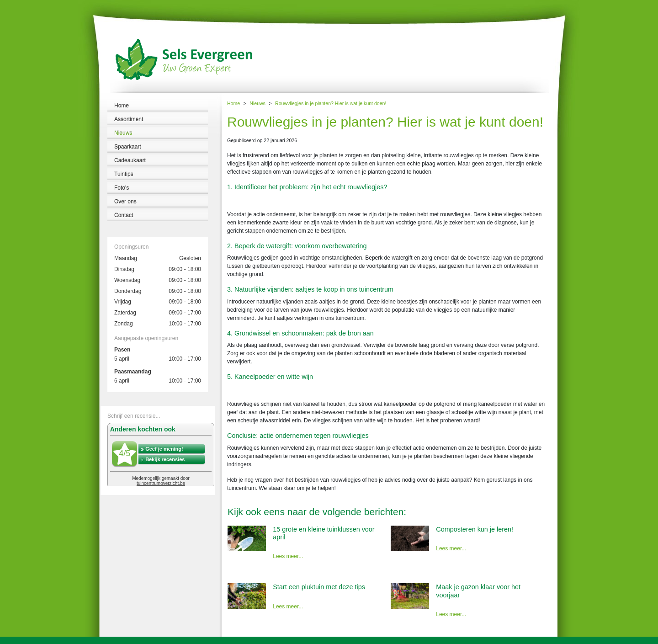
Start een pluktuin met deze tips (319, 587)
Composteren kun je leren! (475, 529)
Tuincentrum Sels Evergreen (32, 640)
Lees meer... (288, 556)
